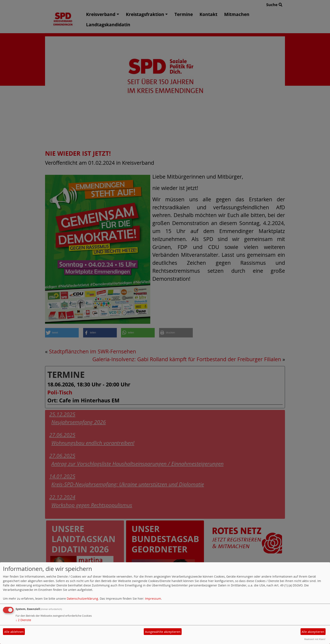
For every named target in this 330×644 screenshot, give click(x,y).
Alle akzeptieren (313, 632)
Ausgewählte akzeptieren (163, 632)
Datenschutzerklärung (82, 599)
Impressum (153, 599)
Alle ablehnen (14, 632)
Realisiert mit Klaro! (315, 639)
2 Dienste (23, 620)
